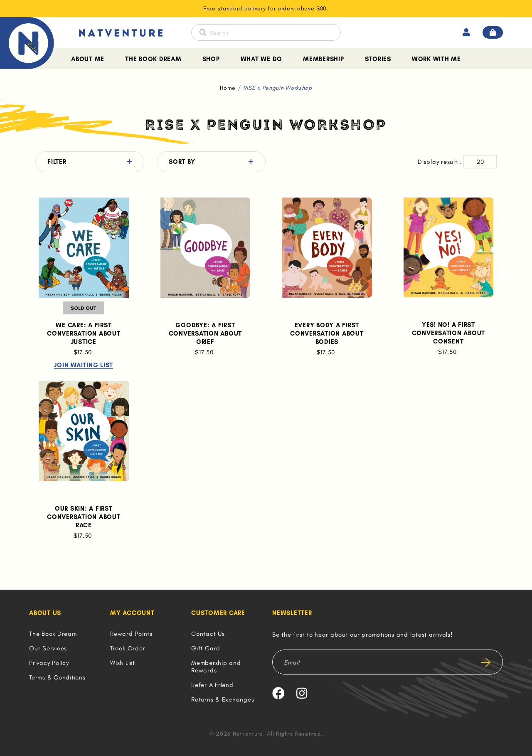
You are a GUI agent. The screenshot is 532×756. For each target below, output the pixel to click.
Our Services (48, 648)
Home (228, 88)
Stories (378, 59)
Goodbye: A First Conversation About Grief (206, 334)
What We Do (262, 59)
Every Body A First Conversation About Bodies (327, 334)
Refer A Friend (212, 685)
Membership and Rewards (216, 667)
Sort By (182, 162)
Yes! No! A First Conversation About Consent (449, 333)
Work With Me (436, 59)
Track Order (128, 648)
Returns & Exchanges (223, 699)
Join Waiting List (84, 366)
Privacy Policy (49, 663)
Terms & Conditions (57, 677)
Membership (324, 59)
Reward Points (131, 634)
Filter (57, 162)
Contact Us (208, 634)
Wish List (123, 663)
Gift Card (206, 648)
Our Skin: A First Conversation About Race (84, 517)
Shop (211, 59)
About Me (88, 59)
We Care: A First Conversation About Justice (84, 334)
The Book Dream (153, 59)
